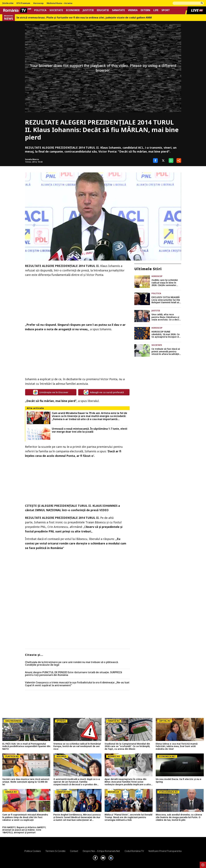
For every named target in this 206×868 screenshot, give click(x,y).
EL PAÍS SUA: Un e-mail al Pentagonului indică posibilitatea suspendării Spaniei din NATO (26, 746)
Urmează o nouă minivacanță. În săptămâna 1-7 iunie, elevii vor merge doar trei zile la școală (90, 430)
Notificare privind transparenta (165, 851)
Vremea (133, 10)
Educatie (103, 10)
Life (156, 10)
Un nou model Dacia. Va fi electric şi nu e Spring (179, 781)
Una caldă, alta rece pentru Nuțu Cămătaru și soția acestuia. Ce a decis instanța (166, 317)
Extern (145, 10)
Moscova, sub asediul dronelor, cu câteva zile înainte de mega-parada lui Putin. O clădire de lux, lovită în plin (179, 817)
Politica (40, 10)
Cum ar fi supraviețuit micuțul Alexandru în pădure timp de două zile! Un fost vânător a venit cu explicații (25, 817)
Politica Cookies (33, 851)
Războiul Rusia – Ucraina (60, 3)
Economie (73, 10)
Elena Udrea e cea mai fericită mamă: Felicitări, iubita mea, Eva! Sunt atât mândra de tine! (177, 746)
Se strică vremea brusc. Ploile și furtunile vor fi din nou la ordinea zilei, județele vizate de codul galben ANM (84, 18)
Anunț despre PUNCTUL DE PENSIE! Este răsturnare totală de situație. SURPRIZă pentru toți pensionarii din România (73, 674)
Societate (56, 10)
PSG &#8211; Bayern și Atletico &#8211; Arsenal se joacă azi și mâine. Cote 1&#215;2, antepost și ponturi (24, 830)
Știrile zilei (8, 3)
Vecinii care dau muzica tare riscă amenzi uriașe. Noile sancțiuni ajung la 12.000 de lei (26, 782)
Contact (74, 851)
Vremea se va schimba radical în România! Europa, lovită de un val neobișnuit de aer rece (77, 746)
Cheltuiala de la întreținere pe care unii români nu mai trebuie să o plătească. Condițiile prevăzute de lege (72, 664)
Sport (166, 10)
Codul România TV (134, 851)
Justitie (88, 10)
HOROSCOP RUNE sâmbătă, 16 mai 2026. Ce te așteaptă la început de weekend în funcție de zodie (166, 334)
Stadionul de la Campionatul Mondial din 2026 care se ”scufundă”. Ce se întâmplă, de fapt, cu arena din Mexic (127, 746)
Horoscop (38, 3)
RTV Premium (23, 3)
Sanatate (118, 10)
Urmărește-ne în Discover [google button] (51, 392)
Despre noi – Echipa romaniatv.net (101, 851)
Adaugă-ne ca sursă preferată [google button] (104, 392)
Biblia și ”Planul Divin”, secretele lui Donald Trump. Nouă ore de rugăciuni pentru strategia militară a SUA (128, 817)
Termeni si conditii (55, 851)
